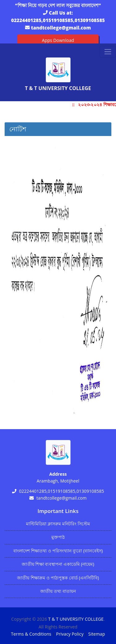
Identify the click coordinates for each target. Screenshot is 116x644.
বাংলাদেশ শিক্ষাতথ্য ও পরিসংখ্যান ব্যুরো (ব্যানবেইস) (58, 551)
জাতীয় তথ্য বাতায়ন (58, 591)
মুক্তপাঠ (58, 537)
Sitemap (97, 634)
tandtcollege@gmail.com (61, 28)
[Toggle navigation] (108, 52)
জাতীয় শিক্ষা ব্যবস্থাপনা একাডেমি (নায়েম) (58, 564)
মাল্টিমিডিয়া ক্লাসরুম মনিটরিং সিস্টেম (58, 524)
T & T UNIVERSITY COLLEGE (76, 619)
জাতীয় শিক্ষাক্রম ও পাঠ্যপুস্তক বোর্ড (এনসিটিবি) (58, 578)
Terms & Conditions (31, 634)
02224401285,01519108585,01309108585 (58, 20)
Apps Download (58, 40)
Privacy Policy (70, 634)
